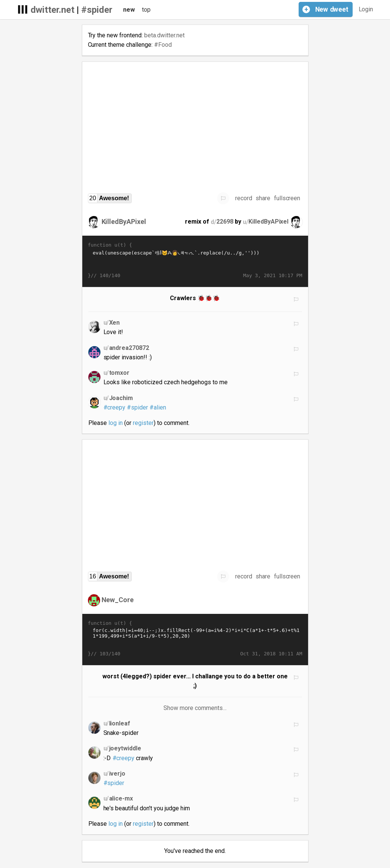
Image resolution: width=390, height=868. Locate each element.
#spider (97, 10)
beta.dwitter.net (164, 35)
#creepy (115, 407)
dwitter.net (53, 10)
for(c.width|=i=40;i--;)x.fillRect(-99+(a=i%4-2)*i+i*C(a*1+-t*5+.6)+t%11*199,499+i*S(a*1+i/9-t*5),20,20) (195, 639)
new (129, 10)
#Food (163, 45)
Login (366, 9)
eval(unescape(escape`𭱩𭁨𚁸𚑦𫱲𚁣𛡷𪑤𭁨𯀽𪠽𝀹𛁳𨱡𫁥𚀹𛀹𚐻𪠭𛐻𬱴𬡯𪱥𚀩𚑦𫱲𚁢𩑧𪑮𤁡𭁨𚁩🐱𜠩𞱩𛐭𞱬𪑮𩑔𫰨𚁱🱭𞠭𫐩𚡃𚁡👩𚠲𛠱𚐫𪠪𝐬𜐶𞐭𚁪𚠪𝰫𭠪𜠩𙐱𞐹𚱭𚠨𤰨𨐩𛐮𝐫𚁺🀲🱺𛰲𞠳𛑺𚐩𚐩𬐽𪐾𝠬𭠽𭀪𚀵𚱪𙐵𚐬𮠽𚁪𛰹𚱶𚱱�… (195, 261)
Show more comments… (195, 708)
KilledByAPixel (124, 222)
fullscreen (287, 198)
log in (116, 423)
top (146, 10)
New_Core (118, 600)
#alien (158, 407)
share (263, 198)
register (143, 423)
